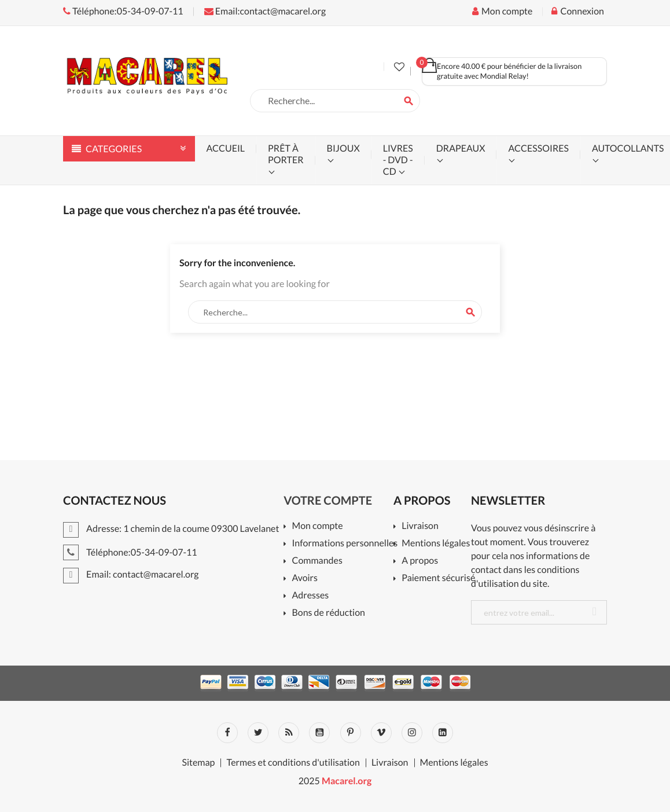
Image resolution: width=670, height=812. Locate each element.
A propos (420, 561)
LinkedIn (443, 733)
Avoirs (305, 578)
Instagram (412, 733)
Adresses (310, 596)
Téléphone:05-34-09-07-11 (123, 11)
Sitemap (198, 763)
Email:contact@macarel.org (265, 11)
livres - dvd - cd (398, 160)
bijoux (343, 148)
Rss (289, 733)
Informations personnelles (345, 544)
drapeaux (461, 148)
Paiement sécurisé (438, 578)
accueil (226, 148)
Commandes (317, 561)
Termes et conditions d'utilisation (293, 763)
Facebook (227, 733)
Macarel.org (347, 781)
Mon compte (317, 526)
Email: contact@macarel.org (131, 574)
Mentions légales (436, 544)
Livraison (420, 526)
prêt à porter (286, 154)
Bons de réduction (328, 613)
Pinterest (351, 733)
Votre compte (328, 501)
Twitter (258, 733)
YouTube (319, 733)
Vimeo (381, 733)
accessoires (538, 148)
